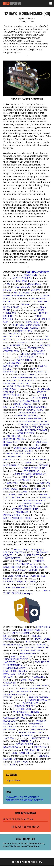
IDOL (25, 486)
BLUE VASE (12, 483)
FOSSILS (19, 561)
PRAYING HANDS (34, 410)
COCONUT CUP (39, 301)
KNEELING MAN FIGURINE (25, 509)
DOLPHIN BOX (14, 436)
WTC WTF (10, 662)
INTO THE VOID (23, 709)
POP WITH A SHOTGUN (31, 732)
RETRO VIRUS (43, 627)
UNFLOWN (9, 677)
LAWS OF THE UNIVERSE (16, 671)
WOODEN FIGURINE (28, 328)
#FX (28, 642)
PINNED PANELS (12, 645)
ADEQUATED (39, 677)
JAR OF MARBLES (26, 506)
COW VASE (39, 351)
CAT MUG (44, 465)
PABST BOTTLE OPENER (16, 383)
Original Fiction (14, 780)
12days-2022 (12, 797)
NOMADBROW (11, 747)
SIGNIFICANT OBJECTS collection (20, 582)
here (37, 846)
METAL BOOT (13, 334)
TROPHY (25, 304)
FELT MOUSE (23, 480)
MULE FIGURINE (15, 345)
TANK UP (42, 645)
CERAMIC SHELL (15, 457)
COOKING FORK (26, 433)
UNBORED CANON (32, 630)
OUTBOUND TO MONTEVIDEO (33, 648)
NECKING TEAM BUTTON (20, 386)
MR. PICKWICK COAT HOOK (17, 518)
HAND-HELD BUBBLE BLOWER (32, 430)
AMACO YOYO (43, 483)
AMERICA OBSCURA (39, 697)
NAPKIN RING (25, 331)
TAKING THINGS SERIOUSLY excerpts (27, 592)
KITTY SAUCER (21, 293)
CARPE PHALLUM (20, 633)
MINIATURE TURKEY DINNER (27, 325)
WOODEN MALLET (13, 337)
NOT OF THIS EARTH (21, 691)
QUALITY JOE (27, 680)
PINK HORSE (43, 339)
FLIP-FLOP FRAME (38, 398)
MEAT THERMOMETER (25, 378)
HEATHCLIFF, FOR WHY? (39, 700)
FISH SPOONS (44, 498)
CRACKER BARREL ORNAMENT (30, 474)
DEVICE (7, 459)
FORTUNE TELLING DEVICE (20, 380)
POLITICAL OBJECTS (13, 552)
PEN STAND (22, 512)
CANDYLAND (30, 275)
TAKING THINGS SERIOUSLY (18, 587)
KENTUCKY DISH (12, 366)
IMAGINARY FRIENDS (14, 674)
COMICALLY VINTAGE (14, 718)
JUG (8, 284)
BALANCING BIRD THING (19, 454)
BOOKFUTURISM (24, 744)
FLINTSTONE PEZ (39, 459)
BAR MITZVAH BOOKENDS (27, 448)
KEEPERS (8, 697)
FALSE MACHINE (32, 750)
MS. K (6, 636)
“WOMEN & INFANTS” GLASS (33, 421)
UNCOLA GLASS (11, 307)
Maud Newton (33, 827)
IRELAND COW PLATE (34, 500)
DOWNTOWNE (43, 639)
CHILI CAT (24, 342)
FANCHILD (26, 741)
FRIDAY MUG (31, 322)
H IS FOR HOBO (20, 762)
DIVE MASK (36, 290)
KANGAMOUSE (27, 375)
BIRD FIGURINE (11, 465)
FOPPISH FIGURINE (26, 413)
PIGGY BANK (21, 281)
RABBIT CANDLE (23, 404)
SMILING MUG (14, 363)
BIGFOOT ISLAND (29, 689)
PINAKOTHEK (10, 686)
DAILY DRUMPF (30, 703)
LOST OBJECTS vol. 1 (15, 558)
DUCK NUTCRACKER (31, 419)
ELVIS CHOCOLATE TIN (34, 354)
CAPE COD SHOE (26, 357)
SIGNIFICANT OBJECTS (38, 272)
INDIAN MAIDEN (12, 515)
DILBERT (28, 462)
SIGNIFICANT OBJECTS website (23, 576)
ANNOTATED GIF (41, 738)
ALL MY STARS (40, 686)
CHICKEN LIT (10, 683)
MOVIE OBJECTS (11, 567)
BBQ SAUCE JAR (31, 471)
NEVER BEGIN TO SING (17, 659)
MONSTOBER (38, 730)
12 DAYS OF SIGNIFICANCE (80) (18, 819)
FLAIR (40, 558)
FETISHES (39, 561)
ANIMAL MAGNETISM (14, 694)
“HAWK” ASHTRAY (23, 360)
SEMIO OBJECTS (39, 567)
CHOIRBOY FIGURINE (34, 468)
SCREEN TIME (41, 747)
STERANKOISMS (28, 653)
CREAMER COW (14, 495)
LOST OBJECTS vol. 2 (25, 564)
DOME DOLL (34, 284)
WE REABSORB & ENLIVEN (26, 712)
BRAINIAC (27, 715)
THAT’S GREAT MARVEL (15, 668)
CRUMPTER (41, 372)
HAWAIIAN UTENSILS (33, 503)
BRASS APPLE (10, 442)
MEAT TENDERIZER (23, 278)
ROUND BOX (10, 389)
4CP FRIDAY (9, 765)
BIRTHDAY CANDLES (26, 416)
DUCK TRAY (28, 477)
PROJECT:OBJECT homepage (28, 549)
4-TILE (35, 445)
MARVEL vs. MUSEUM (22, 656)
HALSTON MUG (22, 287)
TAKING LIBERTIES (30, 651)
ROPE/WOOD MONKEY (15, 439)
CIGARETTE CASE (23, 451)
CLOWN (23, 492)
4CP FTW (10, 738)
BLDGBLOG (9, 721)
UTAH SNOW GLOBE (30, 401)
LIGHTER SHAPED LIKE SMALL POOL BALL (24, 407)
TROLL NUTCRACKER (32, 427)
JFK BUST (8, 290)
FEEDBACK (27, 735)
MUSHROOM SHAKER (14, 296)
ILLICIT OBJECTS (32, 555)
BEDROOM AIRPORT (25, 706)
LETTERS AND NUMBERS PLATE (33, 424)
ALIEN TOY (39, 489)
